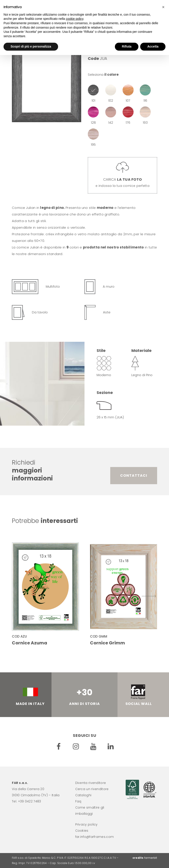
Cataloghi (83, 795)
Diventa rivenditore (91, 783)
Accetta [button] (153, 46)
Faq (78, 801)
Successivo (149, 596)
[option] (47, 78)
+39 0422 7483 (30, 801)
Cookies (82, 831)
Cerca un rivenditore (92, 789)
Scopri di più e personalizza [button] (31, 46)
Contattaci (134, 475)
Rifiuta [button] (127, 46)
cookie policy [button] (74, 19)
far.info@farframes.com (95, 837)
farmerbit (151, 858)
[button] (163, 7)
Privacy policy (86, 824)
